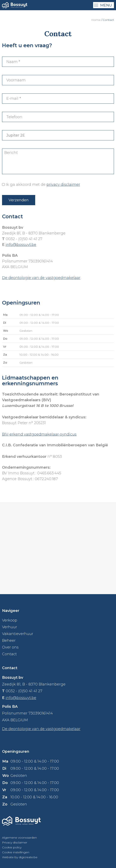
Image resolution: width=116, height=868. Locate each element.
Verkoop (10, 620)
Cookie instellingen (16, 852)
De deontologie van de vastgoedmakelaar (41, 278)
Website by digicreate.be (20, 857)
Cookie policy (12, 847)
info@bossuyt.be (21, 245)
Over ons (10, 647)
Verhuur (10, 627)
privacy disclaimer (63, 185)
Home (96, 20)
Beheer (9, 641)
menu (103, 5)
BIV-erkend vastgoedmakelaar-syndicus (39, 434)
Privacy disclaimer (15, 842)
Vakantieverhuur (18, 634)
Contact (9, 654)
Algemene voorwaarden (19, 838)
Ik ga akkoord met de (43, 185)
